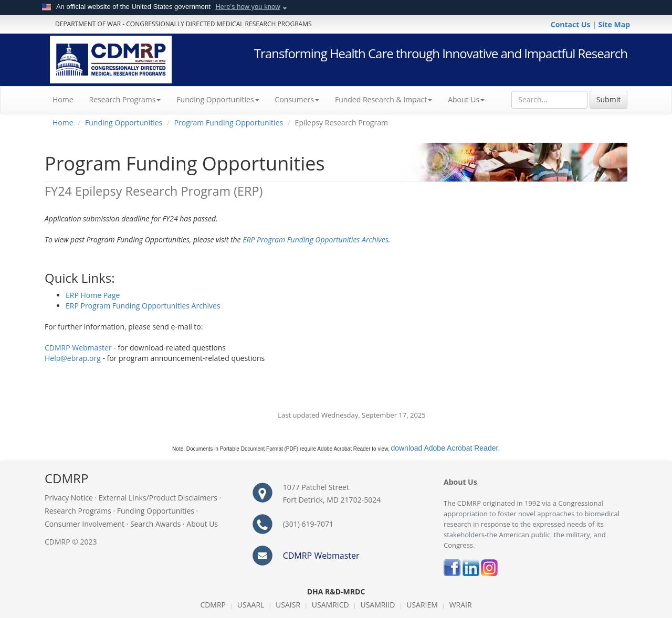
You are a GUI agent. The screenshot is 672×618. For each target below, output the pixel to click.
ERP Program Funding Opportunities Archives (316, 239)
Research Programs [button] (125, 99)
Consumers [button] (297, 99)
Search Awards (155, 524)
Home (67, 99)
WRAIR (461, 605)
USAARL (251, 605)
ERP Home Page (93, 295)
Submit (608, 99)
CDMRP (213, 605)
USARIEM (422, 605)
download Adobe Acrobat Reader (444, 448)
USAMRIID (377, 605)
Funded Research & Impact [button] (384, 99)
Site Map (614, 24)
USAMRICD (330, 605)
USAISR (288, 605)
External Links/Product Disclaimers (158, 498)
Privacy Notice (69, 498)
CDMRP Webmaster (78, 348)
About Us (466, 99)
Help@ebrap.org (73, 358)
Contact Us (571, 24)
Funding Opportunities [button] (218, 99)
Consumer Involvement (85, 524)
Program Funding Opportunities (229, 122)
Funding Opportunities (124, 122)
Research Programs (78, 511)
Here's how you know (248, 7)
